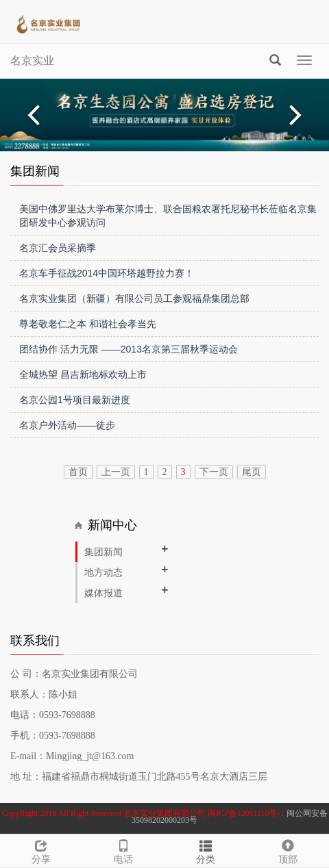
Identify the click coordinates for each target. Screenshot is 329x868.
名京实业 (32, 61)
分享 (41, 850)
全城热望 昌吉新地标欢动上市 (83, 374)
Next (297, 115)
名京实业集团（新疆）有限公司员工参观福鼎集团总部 (134, 298)
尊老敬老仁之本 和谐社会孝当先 (88, 324)
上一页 (116, 472)
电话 (123, 850)
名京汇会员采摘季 (58, 248)
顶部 (288, 850)
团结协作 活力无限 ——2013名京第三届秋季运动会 (129, 349)
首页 (78, 472)
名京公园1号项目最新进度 (75, 400)
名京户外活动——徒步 (67, 425)
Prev (32, 115)
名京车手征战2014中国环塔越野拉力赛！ (107, 273)
